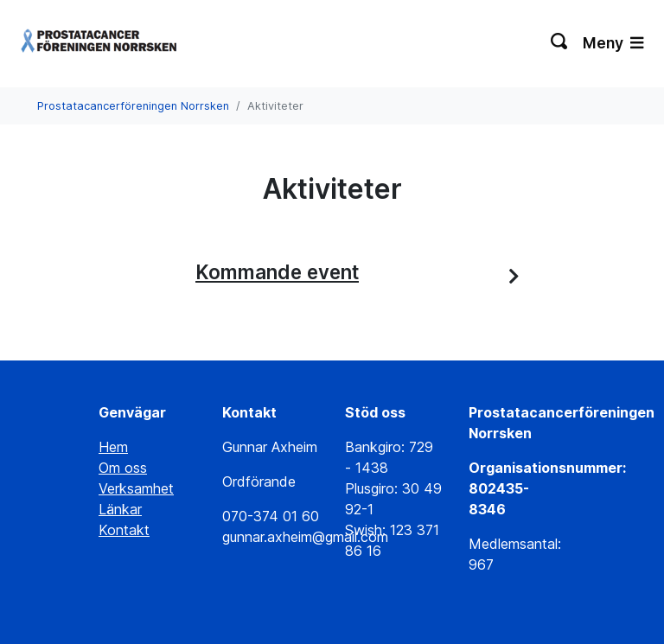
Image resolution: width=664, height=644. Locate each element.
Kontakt (124, 530)
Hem (113, 447)
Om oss (123, 468)
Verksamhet (136, 488)
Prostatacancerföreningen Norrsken (133, 106)
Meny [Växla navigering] (613, 43)
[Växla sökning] (560, 43)
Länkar (120, 509)
